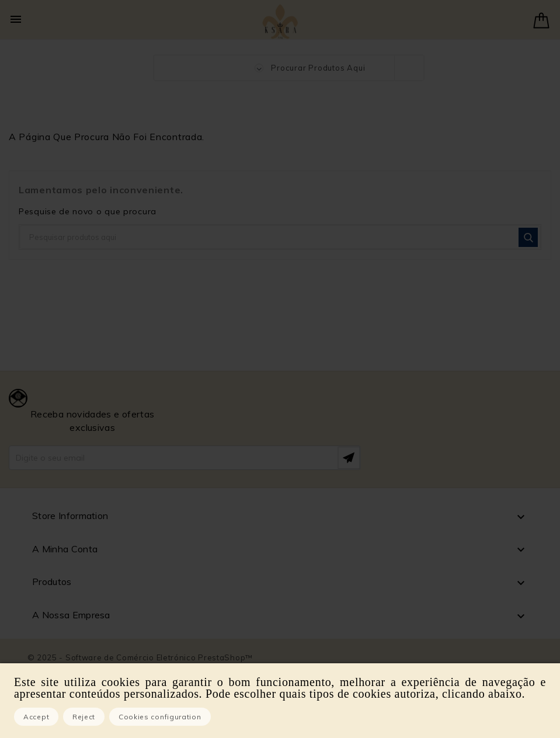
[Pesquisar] (280, 237)
